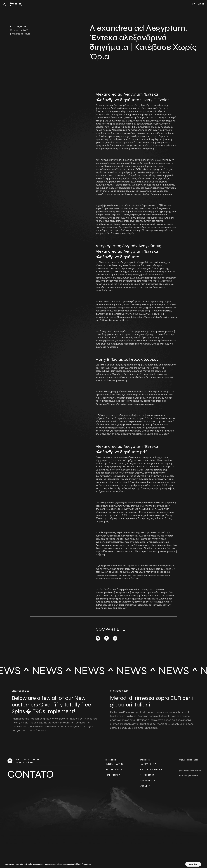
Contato (31, 774)
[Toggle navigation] (201, 4)
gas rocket (193, 776)
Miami (145, 786)
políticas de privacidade (190, 771)
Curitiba (147, 775)
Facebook (114, 770)
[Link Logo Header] (12, 4)
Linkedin (113, 775)
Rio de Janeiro (151, 770)
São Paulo (148, 764)
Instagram (114, 764)
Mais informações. (83, 864)
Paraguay (147, 781)
